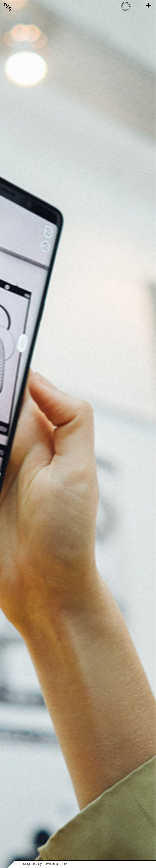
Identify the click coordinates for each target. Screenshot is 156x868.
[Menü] (148, 5)
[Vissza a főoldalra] (8, 7)
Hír (64, 864)
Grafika (52, 864)
